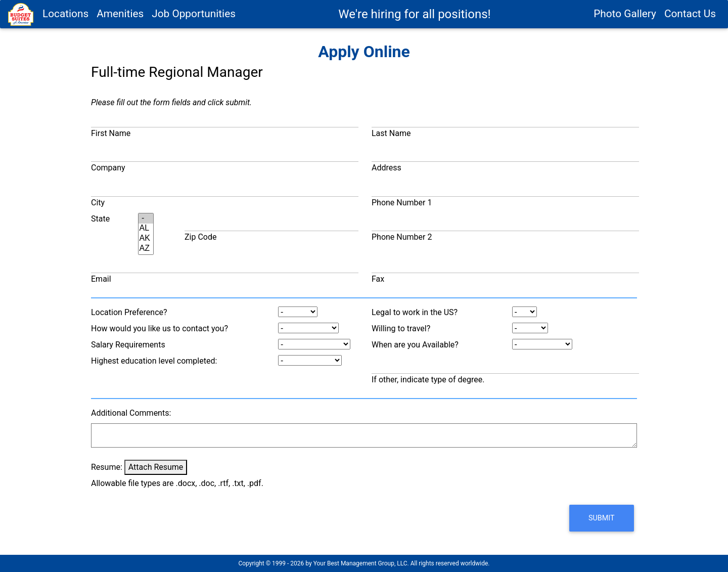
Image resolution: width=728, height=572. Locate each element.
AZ (146, 249)
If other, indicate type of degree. (428, 380)
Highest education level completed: (154, 361)
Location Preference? (129, 312)
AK (146, 239)
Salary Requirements (128, 345)
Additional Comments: (131, 413)
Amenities (120, 19)
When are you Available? (415, 345)
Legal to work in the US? (415, 312)
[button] (602, 518)
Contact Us (690, 19)
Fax (378, 279)
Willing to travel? (401, 328)
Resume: (107, 467)
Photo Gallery (625, 19)
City (98, 203)
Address (386, 168)
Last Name (391, 133)
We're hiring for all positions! (414, 19)
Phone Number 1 (402, 203)
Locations (65, 19)
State (100, 219)
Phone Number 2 (402, 237)
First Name (111, 133)
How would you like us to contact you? (160, 328)
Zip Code (200, 237)
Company (108, 168)
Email (101, 279)
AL (146, 229)
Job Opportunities (194, 19)
